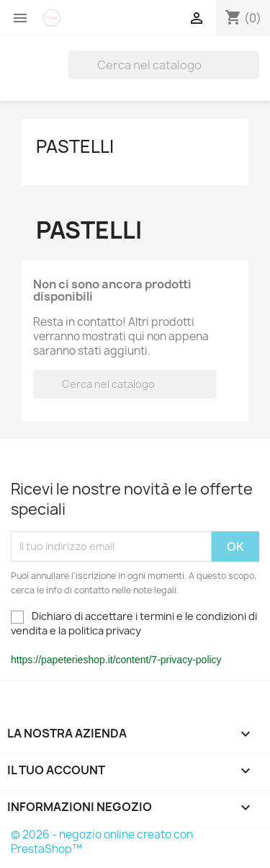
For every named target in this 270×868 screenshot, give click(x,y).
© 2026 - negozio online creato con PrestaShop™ (102, 842)
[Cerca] (164, 65)
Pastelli (75, 146)
